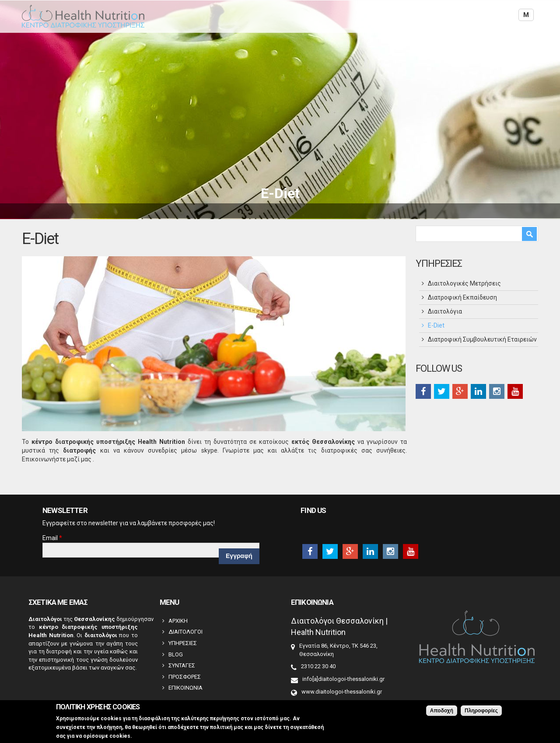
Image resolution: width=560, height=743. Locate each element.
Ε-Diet (436, 325)
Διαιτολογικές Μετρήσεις (464, 283)
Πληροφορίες (481, 711)
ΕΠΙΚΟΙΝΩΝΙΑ (185, 688)
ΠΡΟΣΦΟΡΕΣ (185, 677)
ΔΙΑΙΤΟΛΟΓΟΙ (185, 632)
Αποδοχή (442, 711)
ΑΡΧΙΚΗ (178, 621)
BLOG (176, 654)
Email (52, 538)
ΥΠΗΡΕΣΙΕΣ (183, 643)
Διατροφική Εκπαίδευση (462, 297)
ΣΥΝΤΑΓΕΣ (182, 665)
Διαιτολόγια (445, 311)
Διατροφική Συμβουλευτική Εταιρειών (482, 339)
